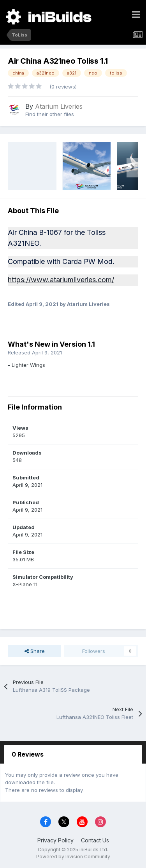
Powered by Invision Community (73, 857)
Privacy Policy (55, 840)
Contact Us (95, 840)
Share (35, 651)
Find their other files (50, 114)
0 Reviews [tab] (28, 754)
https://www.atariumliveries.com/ (61, 280)
